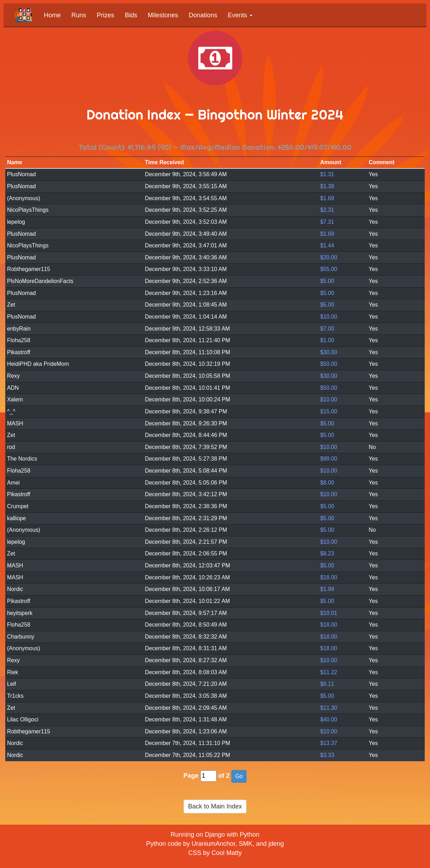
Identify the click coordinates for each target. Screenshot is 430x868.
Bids (131, 15)
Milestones (163, 15)
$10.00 (329, 317)
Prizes (106, 15)
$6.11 (327, 684)
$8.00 (327, 483)
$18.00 (329, 577)
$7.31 (327, 222)
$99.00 (329, 459)
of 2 (224, 776)
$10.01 (329, 613)
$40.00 (329, 719)
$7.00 (327, 329)
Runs (79, 15)
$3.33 (327, 755)
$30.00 (329, 352)
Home (52, 15)
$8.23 (327, 553)
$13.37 (329, 743)
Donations (203, 15)
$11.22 (329, 672)
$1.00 (327, 340)
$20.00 (329, 257)
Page (191, 776)
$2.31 (327, 210)
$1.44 (327, 245)
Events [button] (240, 15)
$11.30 (329, 708)
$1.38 (327, 186)
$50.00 (329, 364)
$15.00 (329, 411)
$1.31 (327, 174)
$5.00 (327, 281)
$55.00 (329, 269)
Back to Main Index (215, 806)
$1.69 (327, 198)
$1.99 (327, 589)
